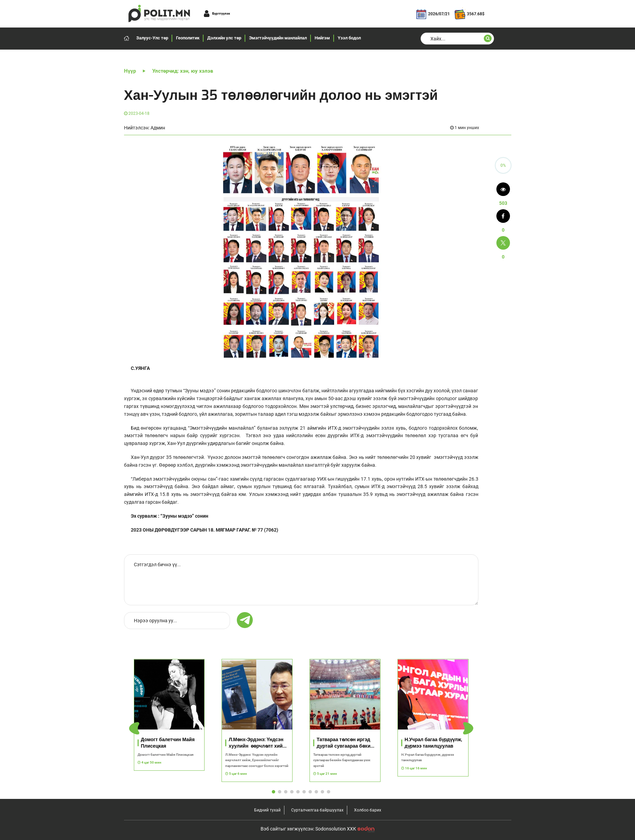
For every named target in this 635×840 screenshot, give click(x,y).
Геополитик (188, 38)
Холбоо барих (368, 810)
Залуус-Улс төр (152, 38)
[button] (468, 728)
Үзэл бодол (349, 38)
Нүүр (130, 71)
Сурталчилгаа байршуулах (317, 810)
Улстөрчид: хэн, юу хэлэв (183, 71)
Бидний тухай (267, 810)
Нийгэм (322, 38)
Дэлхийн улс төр (224, 38)
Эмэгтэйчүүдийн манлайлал (278, 38)
